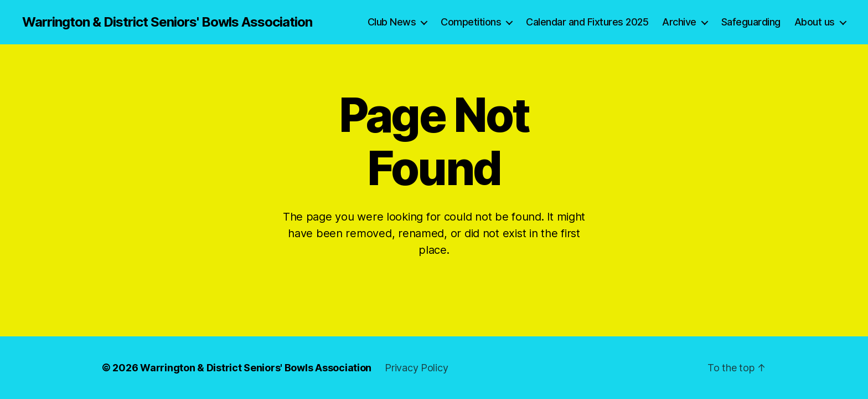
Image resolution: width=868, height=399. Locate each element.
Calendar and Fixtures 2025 (587, 22)
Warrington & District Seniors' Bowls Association (167, 22)
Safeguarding (751, 22)
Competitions (471, 22)
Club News (392, 22)
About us (815, 22)
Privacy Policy (416, 368)
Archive (679, 22)
